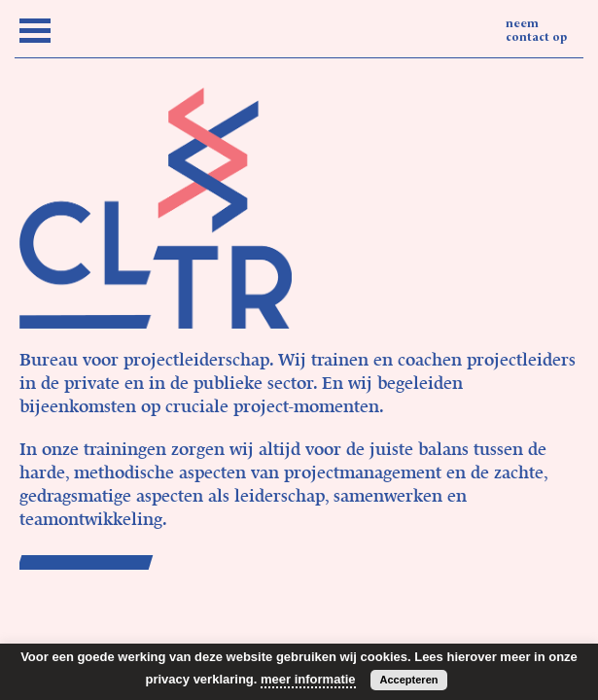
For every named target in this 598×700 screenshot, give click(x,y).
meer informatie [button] (308, 679)
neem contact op (536, 31)
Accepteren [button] (409, 680)
